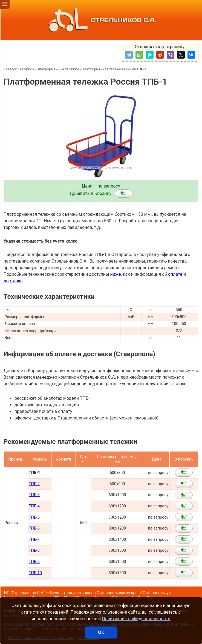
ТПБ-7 (34, 540)
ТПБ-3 (34, 495)
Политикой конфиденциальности (136, 619)
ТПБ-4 (34, 506)
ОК (101, 632)
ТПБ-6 (34, 528)
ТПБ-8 (34, 550)
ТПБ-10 (35, 573)
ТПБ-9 (34, 562)
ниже (115, 274)
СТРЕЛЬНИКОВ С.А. (101, 20)
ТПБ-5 (34, 517)
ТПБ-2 (34, 484)
